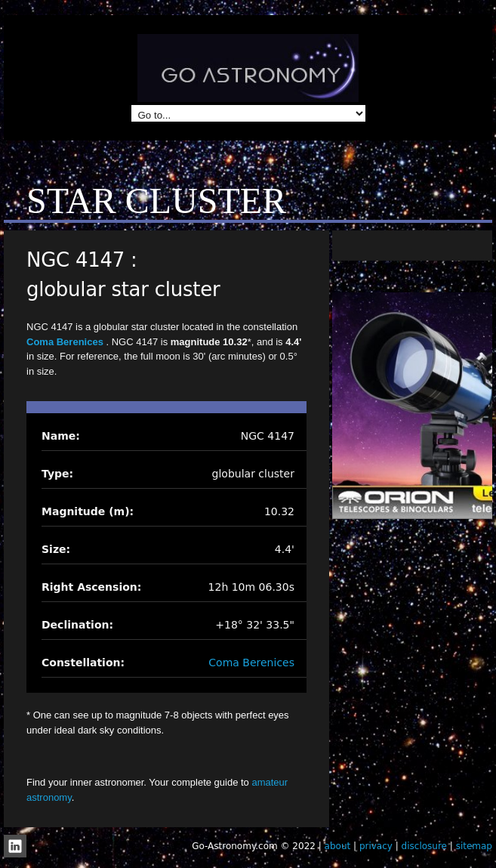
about (338, 846)
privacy (376, 846)
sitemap (474, 846)
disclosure (424, 846)
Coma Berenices (66, 342)
